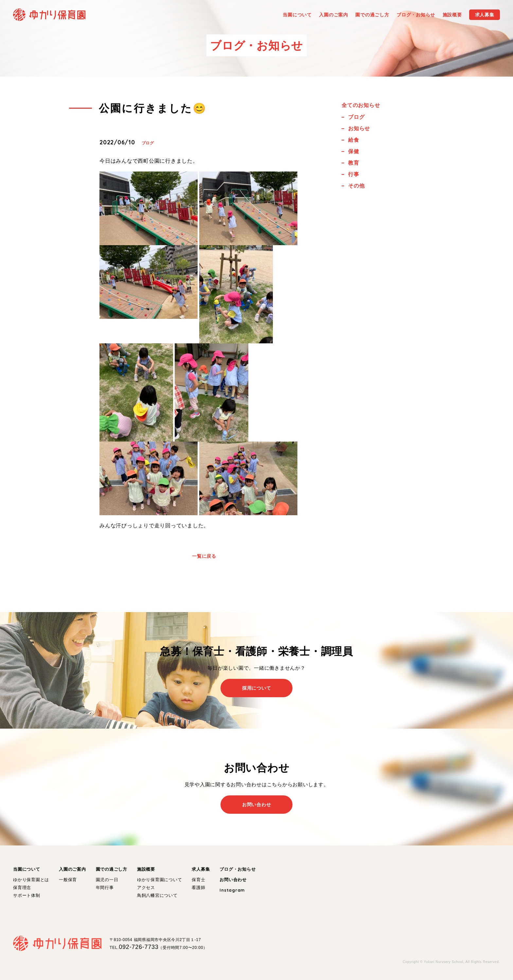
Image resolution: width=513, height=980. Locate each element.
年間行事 (105, 888)
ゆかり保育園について (160, 880)
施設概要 (146, 869)
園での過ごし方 (112, 869)
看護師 (198, 888)
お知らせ (359, 128)
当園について (27, 869)
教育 (354, 163)
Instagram (232, 890)
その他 (356, 186)
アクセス (146, 888)
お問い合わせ (233, 880)
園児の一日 (107, 880)
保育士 (198, 880)
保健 (354, 151)
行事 (354, 174)
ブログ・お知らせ (238, 869)
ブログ (148, 143)
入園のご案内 (72, 869)
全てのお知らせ (361, 105)
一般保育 (68, 880)
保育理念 (22, 888)
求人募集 (201, 869)
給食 (354, 140)
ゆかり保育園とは (31, 880)
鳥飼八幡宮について (157, 895)
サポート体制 (27, 895)
